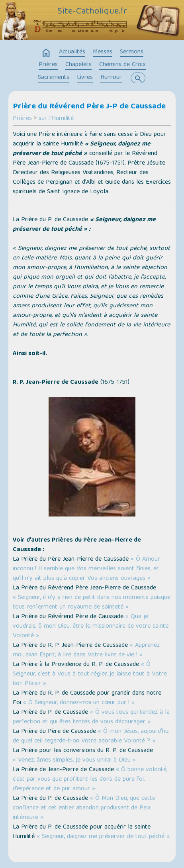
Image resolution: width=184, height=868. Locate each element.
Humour (111, 78)
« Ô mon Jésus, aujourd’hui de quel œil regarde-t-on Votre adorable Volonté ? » (91, 736)
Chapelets (78, 65)
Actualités (72, 52)
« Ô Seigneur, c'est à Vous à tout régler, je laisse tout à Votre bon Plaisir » (90, 674)
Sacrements (54, 78)
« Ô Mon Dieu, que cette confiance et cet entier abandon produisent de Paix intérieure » (84, 808)
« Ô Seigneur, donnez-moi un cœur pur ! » (79, 703)
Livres (85, 78)
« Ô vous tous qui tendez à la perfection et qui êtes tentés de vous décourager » (91, 717)
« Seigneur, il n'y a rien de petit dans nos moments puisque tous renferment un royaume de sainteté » (92, 603)
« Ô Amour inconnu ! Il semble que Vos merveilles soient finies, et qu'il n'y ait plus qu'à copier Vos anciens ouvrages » (86, 569)
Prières (48, 65)
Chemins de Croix (122, 65)
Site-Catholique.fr (92, 12)
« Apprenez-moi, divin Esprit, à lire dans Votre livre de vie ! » (87, 650)
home (46, 53)
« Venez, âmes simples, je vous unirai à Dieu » (74, 760)
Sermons (132, 52)
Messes (103, 52)
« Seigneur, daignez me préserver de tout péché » (103, 837)
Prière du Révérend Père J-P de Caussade (89, 107)
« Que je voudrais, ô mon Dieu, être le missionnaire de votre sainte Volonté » (91, 626)
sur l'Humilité (56, 119)
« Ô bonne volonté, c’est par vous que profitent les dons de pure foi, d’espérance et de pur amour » (90, 780)
